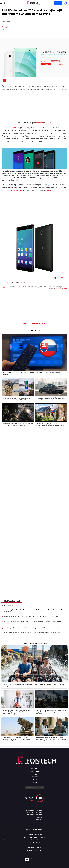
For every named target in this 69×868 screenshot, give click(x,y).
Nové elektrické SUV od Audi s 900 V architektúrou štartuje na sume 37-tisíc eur (31, 617)
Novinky (10, 28)
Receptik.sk (39, 817)
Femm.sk (39, 815)
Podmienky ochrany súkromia (34, 829)
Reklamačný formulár (34, 848)
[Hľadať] (4, 3)
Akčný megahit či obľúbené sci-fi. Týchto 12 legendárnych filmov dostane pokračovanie (33, 628)
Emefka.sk (39, 812)
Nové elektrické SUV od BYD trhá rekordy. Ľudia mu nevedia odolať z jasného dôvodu (33, 633)
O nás (35, 774)
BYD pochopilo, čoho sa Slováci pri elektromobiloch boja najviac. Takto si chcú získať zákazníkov (33, 611)
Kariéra (35, 782)
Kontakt (35, 769)
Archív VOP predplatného (34, 845)
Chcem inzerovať (34, 771)
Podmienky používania (34, 840)
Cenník (35, 779)
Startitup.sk (30, 810)
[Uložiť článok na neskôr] (4, 80)
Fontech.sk (30, 815)
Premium (58, 3)
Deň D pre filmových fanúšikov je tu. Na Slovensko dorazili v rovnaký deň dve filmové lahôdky (32, 622)
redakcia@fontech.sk (60, 289)
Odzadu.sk (30, 812)
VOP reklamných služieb (34, 850)
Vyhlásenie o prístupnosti (35, 835)
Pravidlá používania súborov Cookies (34, 837)
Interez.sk (39, 810)
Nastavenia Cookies (35, 832)
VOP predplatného (34, 842)
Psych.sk (38, 820)
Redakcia (6, 22)
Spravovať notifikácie (34, 788)
